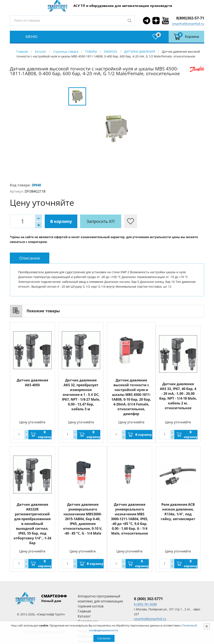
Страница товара (66, 51)
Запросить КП (101, 221)
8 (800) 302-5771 (148, 599)
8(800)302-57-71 (190, 18)
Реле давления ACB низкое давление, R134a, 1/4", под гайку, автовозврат (178, 512)
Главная (22, 51)
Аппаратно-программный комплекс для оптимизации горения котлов (100, 601)
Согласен (104, 638)
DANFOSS (111, 51)
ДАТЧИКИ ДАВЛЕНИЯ (140, 51)
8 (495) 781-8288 (145, 604)
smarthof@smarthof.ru (188, 24)
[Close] (207, 626)
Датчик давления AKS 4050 (32, 383)
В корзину (61, 221)
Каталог (41, 51)
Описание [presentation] (30, 258)
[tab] (30, 258)
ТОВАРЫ (91, 51)
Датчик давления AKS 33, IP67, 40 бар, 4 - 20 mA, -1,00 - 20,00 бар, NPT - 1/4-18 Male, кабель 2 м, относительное (178, 396)
